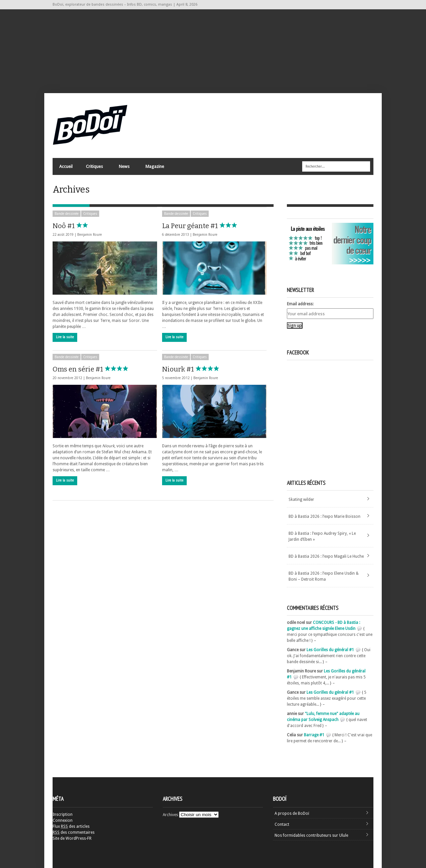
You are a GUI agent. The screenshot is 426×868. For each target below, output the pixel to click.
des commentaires (74, 832)
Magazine (154, 168)
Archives (170, 815)
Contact (282, 824)
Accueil (66, 166)
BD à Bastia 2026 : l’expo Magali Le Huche (326, 556)
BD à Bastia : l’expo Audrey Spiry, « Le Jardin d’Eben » (322, 536)
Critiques (94, 168)
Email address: (300, 304)
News (124, 168)
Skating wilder (301, 500)
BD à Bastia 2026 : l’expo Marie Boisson (324, 516)
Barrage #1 (314, 735)
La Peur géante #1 (206, 226)
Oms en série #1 (94, 369)
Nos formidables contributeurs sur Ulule (311, 835)
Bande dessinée (67, 214)
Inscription (63, 814)
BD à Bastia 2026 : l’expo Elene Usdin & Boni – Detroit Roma (324, 576)
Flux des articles (71, 826)
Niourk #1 (194, 369)
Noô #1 (79, 226)
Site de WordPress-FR (72, 838)
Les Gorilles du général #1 (330, 650)
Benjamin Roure (90, 235)
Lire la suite (65, 337)
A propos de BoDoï (292, 813)
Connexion (63, 820)
